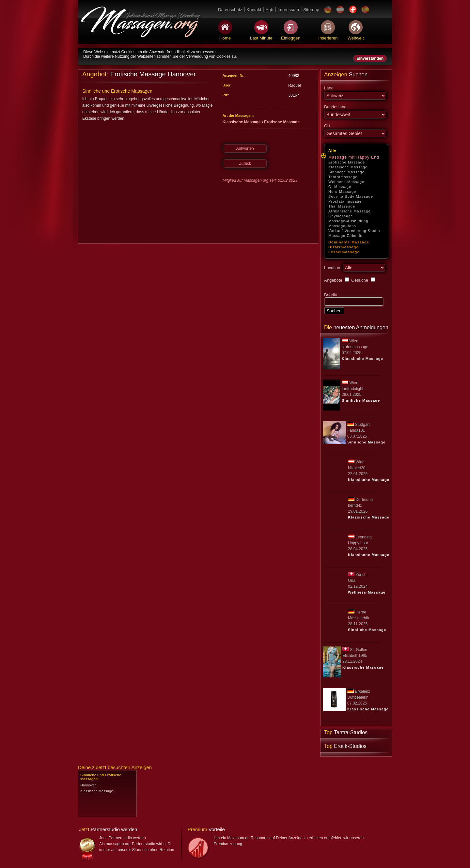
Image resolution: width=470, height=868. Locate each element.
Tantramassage (343, 177)
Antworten (245, 148)
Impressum (288, 10)
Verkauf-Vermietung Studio (354, 231)
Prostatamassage (345, 201)
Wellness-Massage (346, 182)
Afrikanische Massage (350, 211)
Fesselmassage (344, 252)
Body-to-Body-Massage (351, 196)
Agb (269, 10)
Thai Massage (342, 206)
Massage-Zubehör (346, 236)
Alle (332, 150)
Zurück (245, 163)
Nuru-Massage (342, 192)
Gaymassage (341, 216)
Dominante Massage (349, 242)
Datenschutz (230, 10)
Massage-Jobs (342, 226)
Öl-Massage (340, 187)
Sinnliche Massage (346, 172)
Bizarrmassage (344, 247)
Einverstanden (370, 58)
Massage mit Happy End (354, 157)
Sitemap (311, 10)
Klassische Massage (348, 167)
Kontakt (254, 10)
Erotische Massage (347, 162)
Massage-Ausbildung (348, 221)
